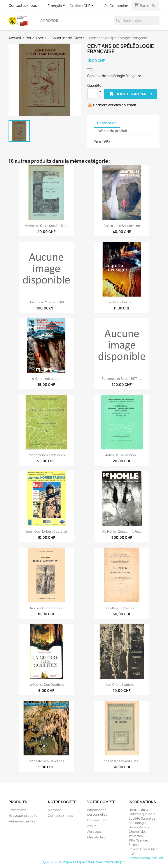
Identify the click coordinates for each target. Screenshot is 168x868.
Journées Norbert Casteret (46, 531)
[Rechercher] (137, 21)
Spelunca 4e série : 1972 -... (122, 379)
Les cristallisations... (122, 685)
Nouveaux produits (23, 816)
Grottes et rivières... (122, 608)
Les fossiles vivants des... (122, 761)
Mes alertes (96, 837)
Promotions (17, 810)
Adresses (94, 832)
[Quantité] (93, 94)
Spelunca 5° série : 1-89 (46, 302)
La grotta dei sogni (122, 302)
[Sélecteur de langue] (57, 6)
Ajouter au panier (130, 94)
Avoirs (92, 826)
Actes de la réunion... (122, 455)
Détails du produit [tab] (113, 131)
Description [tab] (107, 123)
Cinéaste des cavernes (46, 761)
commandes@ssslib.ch (146, 858)
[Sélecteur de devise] (89, 6)
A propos (49, 21)
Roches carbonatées (46, 608)
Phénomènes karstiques (46, 455)
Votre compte (101, 802)
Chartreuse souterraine (122, 226)
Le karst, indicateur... (46, 379)
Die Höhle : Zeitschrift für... (122, 531)
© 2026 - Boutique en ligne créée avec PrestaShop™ (84, 862)
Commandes (97, 820)
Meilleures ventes (22, 821)
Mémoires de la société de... (46, 226)
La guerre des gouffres (46, 685)
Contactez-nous (23, 5)
